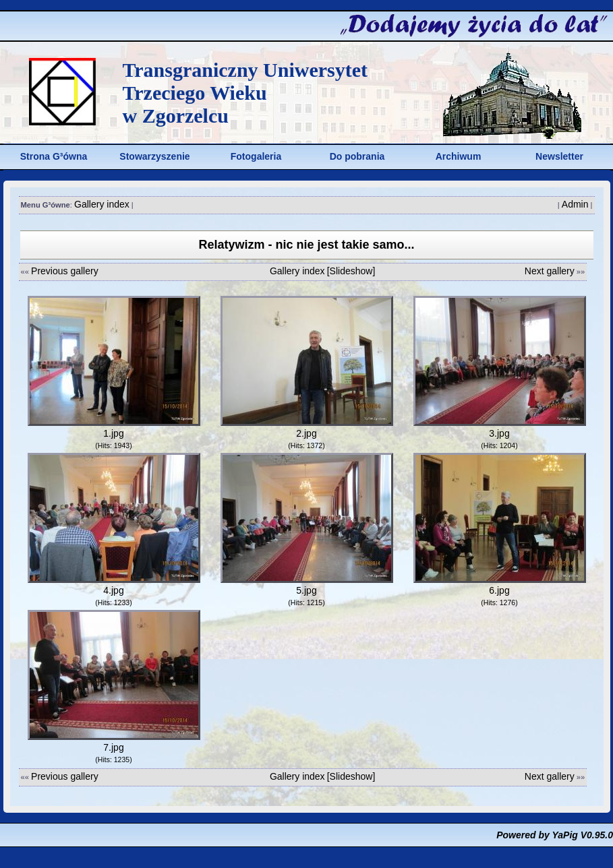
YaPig (564, 835)
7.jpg (113, 747)
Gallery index (102, 204)
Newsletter (559, 156)
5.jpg (306, 590)
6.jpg (499, 590)
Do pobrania (357, 156)
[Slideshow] (351, 271)
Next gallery (550, 271)
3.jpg (499, 433)
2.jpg (306, 433)
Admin (575, 204)
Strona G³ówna (54, 156)
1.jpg (113, 433)
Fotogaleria (256, 156)
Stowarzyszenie (154, 156)
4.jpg (113, 590)
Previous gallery (65, 271)
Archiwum (459, 156)
